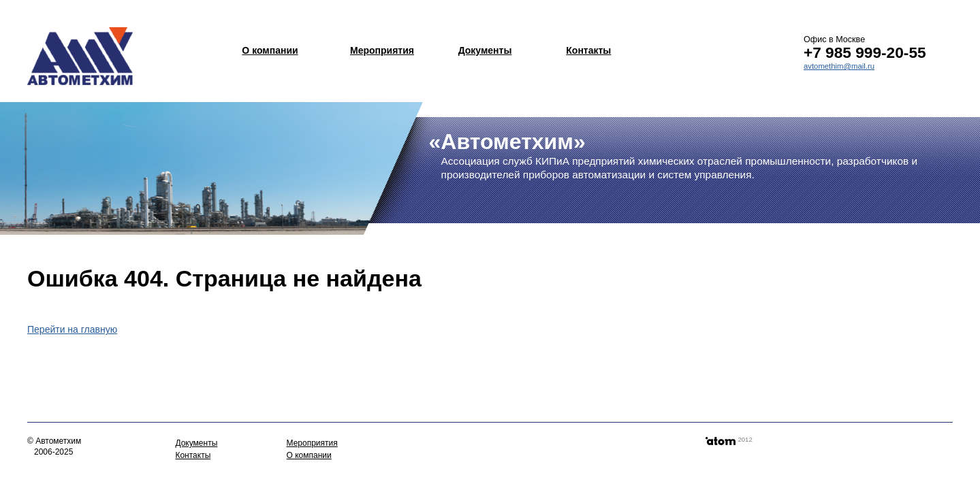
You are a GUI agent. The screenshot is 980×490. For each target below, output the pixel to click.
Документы (485, 50)
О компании (270, 50)
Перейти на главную (72, 329)
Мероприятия (382, 50)
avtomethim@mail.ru (839, 66)
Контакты (588, 50)
